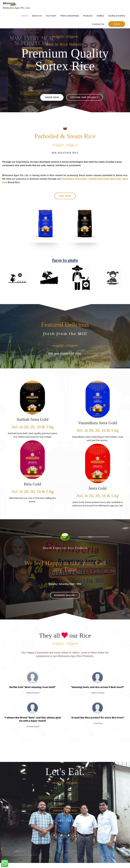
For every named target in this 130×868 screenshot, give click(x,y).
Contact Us (98, 24)
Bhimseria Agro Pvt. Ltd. (17, 7)
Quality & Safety (117, 15)
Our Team (51, 15)
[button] (117, 24)
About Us (37, 15)
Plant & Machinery (70, 15)
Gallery (100, 15)
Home (25, 15)
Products (88, 15)
